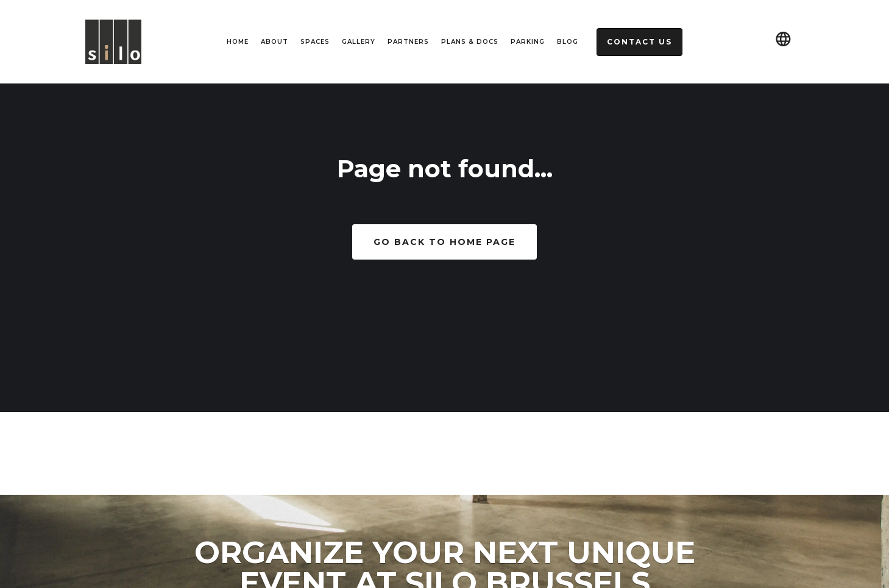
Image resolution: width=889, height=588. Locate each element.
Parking (528, 42)
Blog (568, 42)
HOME (238, 42)
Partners (408, 42)
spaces (315, 42)
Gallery (359, 42)
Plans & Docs (470, 42)
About (274, 42)
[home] (113, 42)
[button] (783, 42)
